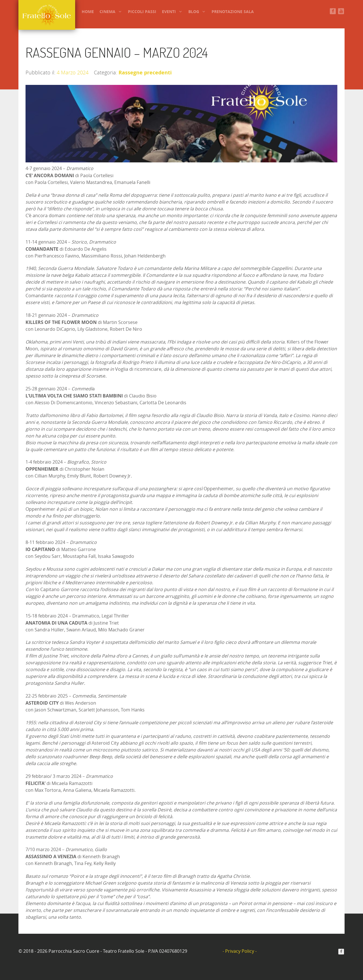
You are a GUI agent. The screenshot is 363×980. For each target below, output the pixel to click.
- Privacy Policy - (240, 951)
